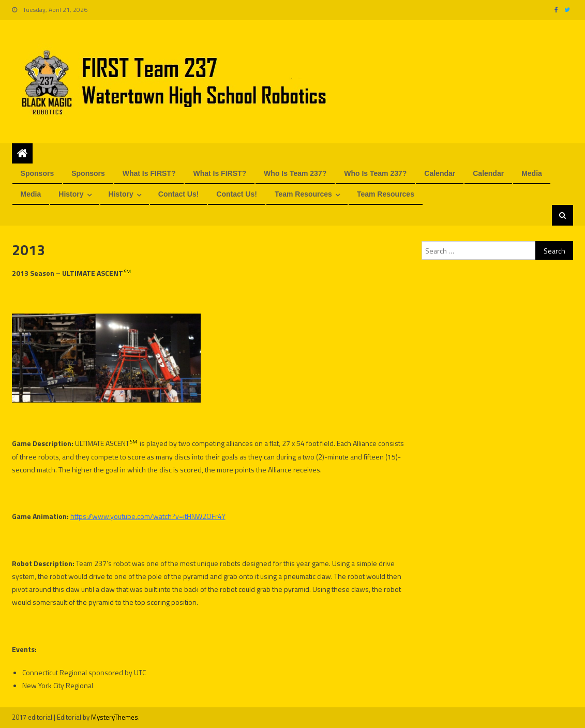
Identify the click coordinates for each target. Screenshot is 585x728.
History (71, 194)
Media (532, 173)
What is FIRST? (149, 173)
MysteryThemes (115, 717)
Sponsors (37, 173)
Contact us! (179, 194)
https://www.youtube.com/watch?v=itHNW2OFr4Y (148, 516)
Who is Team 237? (295, 173)
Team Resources (303, 194)
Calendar (440, 173)
